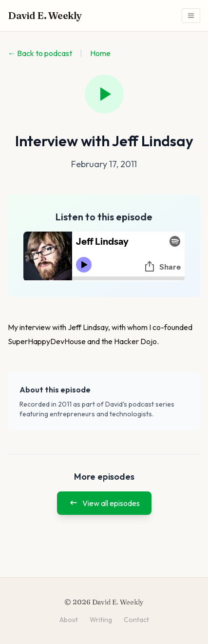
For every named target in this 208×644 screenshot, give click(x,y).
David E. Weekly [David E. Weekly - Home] (45, 15)
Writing (101, 620)
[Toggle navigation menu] (191, 16)
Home (100, 53)
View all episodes (104, 503)
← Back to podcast (40, 53)
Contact (136, 620)
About (69, 620)
